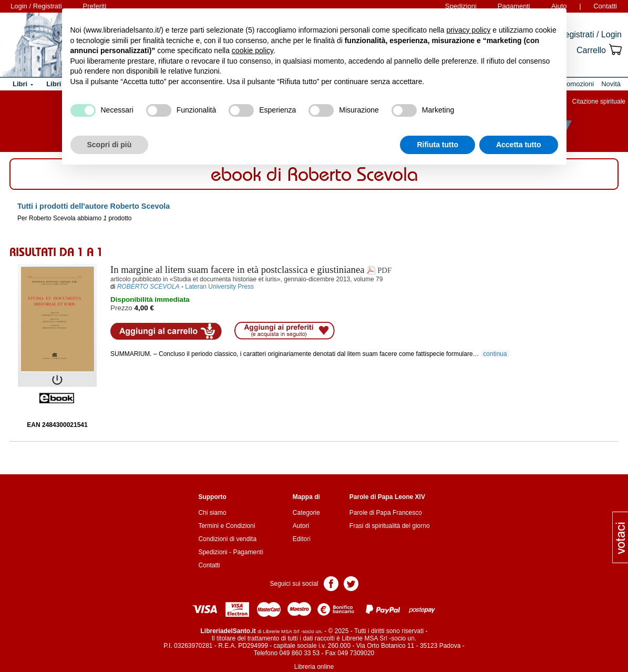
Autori (301, 526)
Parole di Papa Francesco (386, 513)
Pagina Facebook (331, 583)
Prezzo (121, 308)
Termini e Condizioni (227, 526)
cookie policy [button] (253, 50)
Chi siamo (212, 513)
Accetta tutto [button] (519, 145)
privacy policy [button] (468, 30)
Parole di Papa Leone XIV (387, 497)
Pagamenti (248, 552)
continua (495, 354)
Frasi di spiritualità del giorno (390, 526)
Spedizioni (213, 552)
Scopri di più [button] (110, 145)
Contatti (605, 6)
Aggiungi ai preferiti (285, 331)
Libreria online (314, 667)
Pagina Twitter (351, 583)
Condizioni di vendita (227, 539)
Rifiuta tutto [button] (437, 145)
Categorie (306, 513)
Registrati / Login (590, 34)
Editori (302, 539)
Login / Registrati (36, 6)
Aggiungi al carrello (166, 331)
